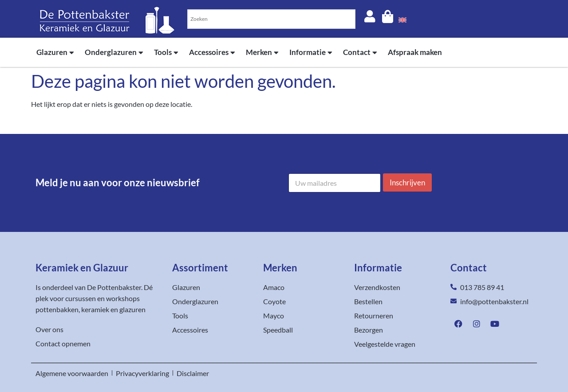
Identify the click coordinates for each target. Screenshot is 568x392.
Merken (262, 53)
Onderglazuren (114, 53)
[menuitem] (402, 19)
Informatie (311, 53)
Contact (360, 53)
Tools (166, 53)
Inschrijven (407, 182)
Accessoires (212, 53)
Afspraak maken (415, 52)
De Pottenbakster (114, 287)
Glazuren (55, 53)
